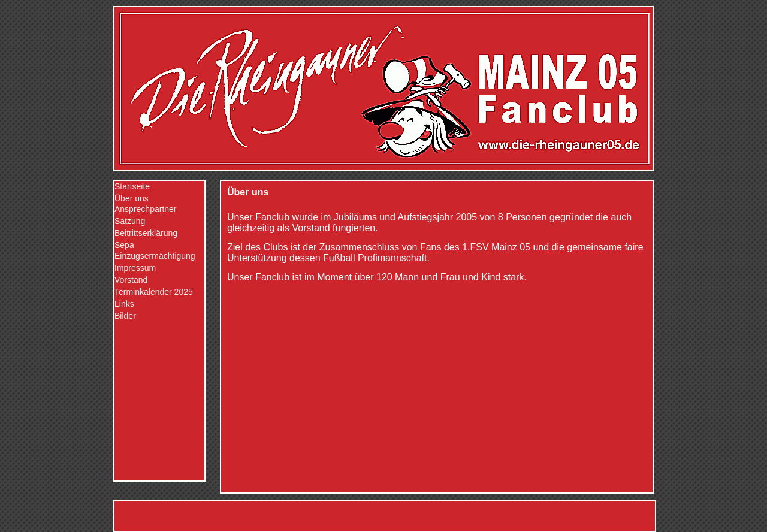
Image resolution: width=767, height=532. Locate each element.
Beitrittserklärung (146, 233)
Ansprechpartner (146, 209)
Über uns (132, 198)
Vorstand (131, 280)
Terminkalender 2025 (154, 292)
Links (124, 304)
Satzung (130, 221)
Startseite (132, 186)
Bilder (125, 316)
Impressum (135, 268)
